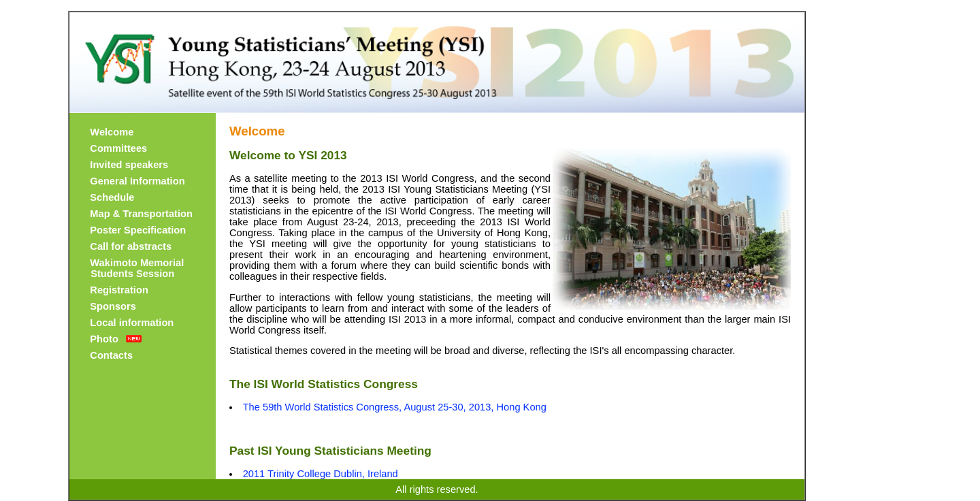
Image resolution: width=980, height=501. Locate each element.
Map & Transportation (141, 214)
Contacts (111, 355)
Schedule (112, 197)
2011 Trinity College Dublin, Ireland (321, 474)
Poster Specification (138, 230)
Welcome (112, 132)
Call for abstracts (131, 246)
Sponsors (113, 306)
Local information (132, 323)
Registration (119, 290)
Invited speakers (129, 165)
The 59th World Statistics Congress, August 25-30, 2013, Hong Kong (395, 407)
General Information (137, 181)
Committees (118, 148)
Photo (104, 339)
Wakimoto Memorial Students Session (134, 268)
